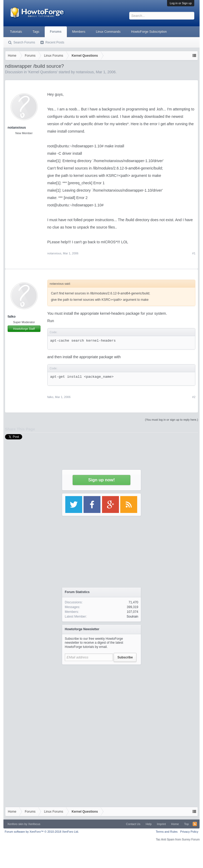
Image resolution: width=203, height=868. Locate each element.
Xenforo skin (15, 824)
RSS (195, 824)
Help (149, 824)
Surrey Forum (191, 839)
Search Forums (24, 42)
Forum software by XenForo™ (42, 832)
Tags (36, 32)
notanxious (17, 127)
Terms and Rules (167, 832)
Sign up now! (101, 480)
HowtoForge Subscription (149, 32)
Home (175, 824)
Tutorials (16, 32)
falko (12, 316)
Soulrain (132, 617)
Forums (56, 32)
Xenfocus (34, 824)
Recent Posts (55, 42)
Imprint (162, 824)
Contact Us (133, 824)
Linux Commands (108, 32)
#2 (194, 397)
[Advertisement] (101, 700)
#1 (194, 253)
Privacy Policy (189, 832)
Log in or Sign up (181, 3)
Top (187, 824)
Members (79, 32)
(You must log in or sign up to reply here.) (172, 420)
